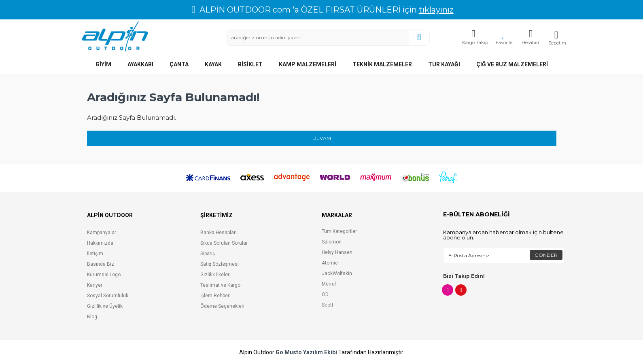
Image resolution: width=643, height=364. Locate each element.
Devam (322, 138)
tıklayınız (436, 10)
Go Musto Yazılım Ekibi (306, 352)
